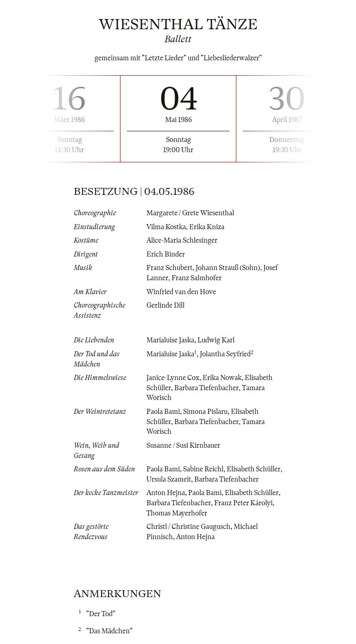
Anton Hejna (166, 493)
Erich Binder (166, 254)
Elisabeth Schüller (254, 469)
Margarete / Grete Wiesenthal (190, 213)
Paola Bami (163, 412)
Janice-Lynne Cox (173, 378)
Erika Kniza (207, 227)
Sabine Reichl (203, 469)
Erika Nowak (222, 378)
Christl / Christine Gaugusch (188, 527)
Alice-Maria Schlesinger (182, 240)
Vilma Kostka (166, 227)
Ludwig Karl (216, 340)
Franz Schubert (169, 268)
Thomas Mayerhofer (177, 513)
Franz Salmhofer (197, 278)
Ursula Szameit (169, 479)
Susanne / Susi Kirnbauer (183, 445)
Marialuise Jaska (170, 340)
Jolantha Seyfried (225, 354)
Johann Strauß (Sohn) (228, 268)
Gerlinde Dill (165, 305)
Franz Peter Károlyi (243, 503)
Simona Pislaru (205, 412)
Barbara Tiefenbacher (207, 388)
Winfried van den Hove (181, 292)
